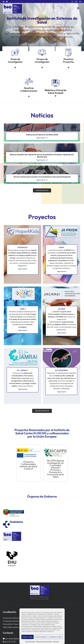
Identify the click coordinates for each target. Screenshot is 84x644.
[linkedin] (4, 2)
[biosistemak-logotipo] (12, 5)
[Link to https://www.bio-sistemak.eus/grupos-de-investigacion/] (42, 68)
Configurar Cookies (55, 637)
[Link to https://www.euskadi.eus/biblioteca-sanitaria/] (55, 96)
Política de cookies (30, 641)
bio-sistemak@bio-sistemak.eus (18, 639)
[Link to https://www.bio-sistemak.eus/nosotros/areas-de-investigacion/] (15, 68)
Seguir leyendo (23, 269)
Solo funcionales (41, 637)
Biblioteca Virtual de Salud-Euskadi (56, 92)
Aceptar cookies (28, 637)
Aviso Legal (56, 641)
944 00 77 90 (10, 642)
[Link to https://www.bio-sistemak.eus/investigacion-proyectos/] (68, 68)
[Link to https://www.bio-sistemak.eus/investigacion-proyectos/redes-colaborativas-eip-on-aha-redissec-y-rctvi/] (29, 96)
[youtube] (7, 2)
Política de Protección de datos (44, 641)
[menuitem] (72, 1)
